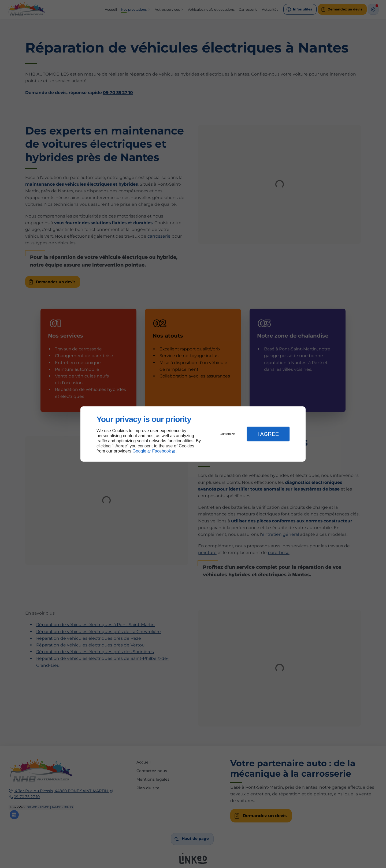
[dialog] (193, 434)
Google (139, 451)
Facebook (162, 451)
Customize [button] (227, 434)
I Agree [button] (268, 434)
